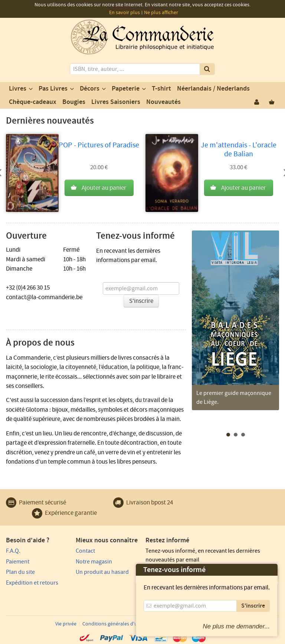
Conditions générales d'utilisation (119, 624)
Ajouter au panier (104, 188)
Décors (90, 89)
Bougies (74, 102)
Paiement (18, 562)
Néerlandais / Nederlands (213, 89)
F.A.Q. (13, 551)
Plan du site (20, 572)
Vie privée (66, 624)
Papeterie (126, 89)
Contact (85, 551)
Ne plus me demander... (236, 626)
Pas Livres (53, 89)
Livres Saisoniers (116, 102)
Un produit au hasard (102, 572)
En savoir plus (125, 13)
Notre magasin (94, 562)
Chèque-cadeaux (33, 102)
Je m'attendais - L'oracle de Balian (239, 150)
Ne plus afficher (161, 13)
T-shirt (161, 89)
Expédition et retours (32, 583)
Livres (18, 89)
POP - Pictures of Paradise (99, 145)
